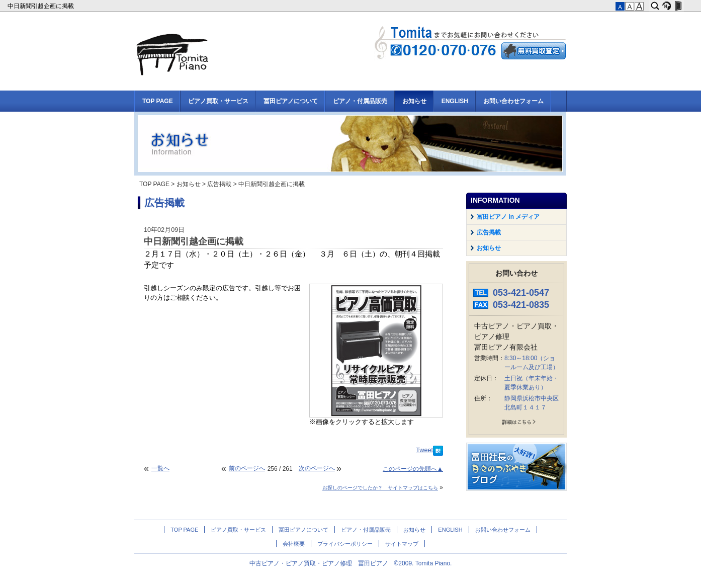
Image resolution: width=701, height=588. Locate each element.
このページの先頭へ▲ (413, 469)
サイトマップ (402, 544)
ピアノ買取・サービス (218, 101)
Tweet (424, 450)
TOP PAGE (158, 101)
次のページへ (317, 468)
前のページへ (247, 468)
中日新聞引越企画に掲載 (41, 6)
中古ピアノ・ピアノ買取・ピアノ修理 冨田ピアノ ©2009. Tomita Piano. (351, 563)
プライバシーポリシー (345, 544)
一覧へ (160, 468)
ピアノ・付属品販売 (360, 101)
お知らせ (414, 101)
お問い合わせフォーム (513, 101)
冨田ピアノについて (291, 101)
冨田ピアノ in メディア (508, 217)
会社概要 (294, 544)
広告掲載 (219, 184)
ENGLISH (455, 101)
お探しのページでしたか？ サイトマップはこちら (380, 488)
